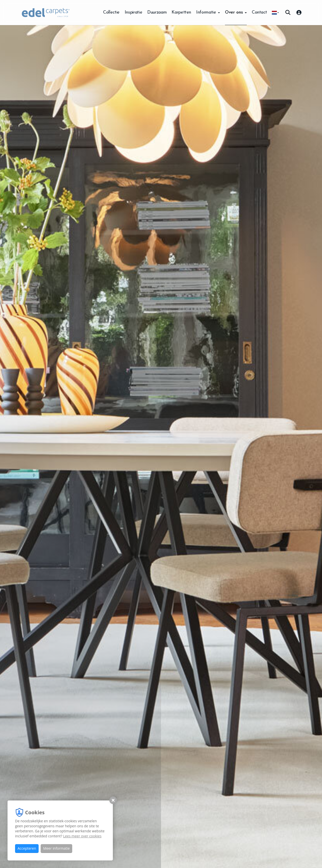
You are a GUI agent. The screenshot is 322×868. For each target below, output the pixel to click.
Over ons (236, 12)
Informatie (208, 12)
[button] (275, 13)
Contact (259, 12)
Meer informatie (56, 848)
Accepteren (27, 848)
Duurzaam (157, 12)
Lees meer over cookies (82, 836)
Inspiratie (133, 12)
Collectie (111, 12)
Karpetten (181, 12)
